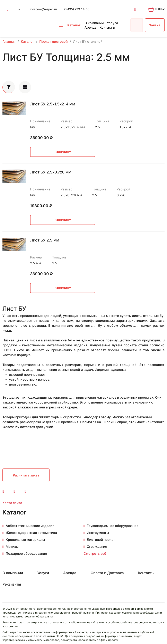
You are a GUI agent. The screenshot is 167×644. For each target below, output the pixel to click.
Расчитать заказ (26, 475)
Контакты (107, 27)
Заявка (155, 25)
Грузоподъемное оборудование (113, 526)
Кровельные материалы (25, 540)
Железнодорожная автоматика (31, 533)
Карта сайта (12, 503)
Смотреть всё (95, 553)
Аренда (90, 27)
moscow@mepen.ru (43, 9)
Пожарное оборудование (26, 553)
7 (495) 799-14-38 (77, 9)
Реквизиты (12, 584)
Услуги (112, 23)
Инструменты (98, 533)
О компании (94, 23)
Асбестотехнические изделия (30, 526)
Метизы (12, 547)
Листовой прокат (101, 540)
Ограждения (97, 547)
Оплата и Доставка (107, 573)
